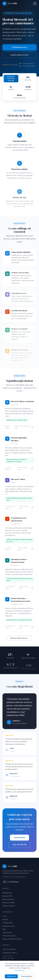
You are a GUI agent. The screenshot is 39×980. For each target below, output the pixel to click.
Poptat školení (19, 838)
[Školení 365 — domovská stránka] (10, 4)
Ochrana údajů (7, 923)
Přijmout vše (11, 976)
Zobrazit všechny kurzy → (19, 638)
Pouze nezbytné (26, 976)
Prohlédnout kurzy (19, 47)
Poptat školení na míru (19, 55)
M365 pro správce (9, 906)
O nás (4, 916)
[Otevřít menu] (35, 4)
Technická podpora (9, 936)
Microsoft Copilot (9, 903)
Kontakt (5, 919)
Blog (4, 929)
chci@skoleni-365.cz (10, 953)
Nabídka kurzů (7, 893)
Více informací (19, 970)
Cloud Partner (7, 932)
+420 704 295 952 (19, 845)
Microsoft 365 (7, 896)
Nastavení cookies (9, 926)
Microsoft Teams (8, 899)
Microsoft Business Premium (12, 939)
